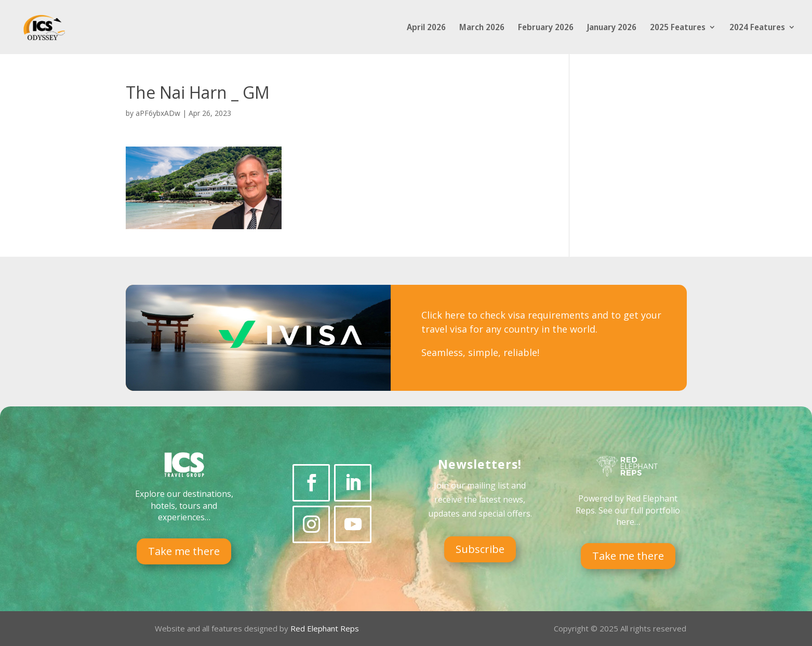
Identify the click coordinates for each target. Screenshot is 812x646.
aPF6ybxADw (158, 113)
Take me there (184, 551)
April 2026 (426, 28)
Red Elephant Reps (326, 628)
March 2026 (482, 28)
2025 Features (678, 28)
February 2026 (546, 28)
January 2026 (612, 28)
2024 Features (757, 28)
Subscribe (480, 549)
